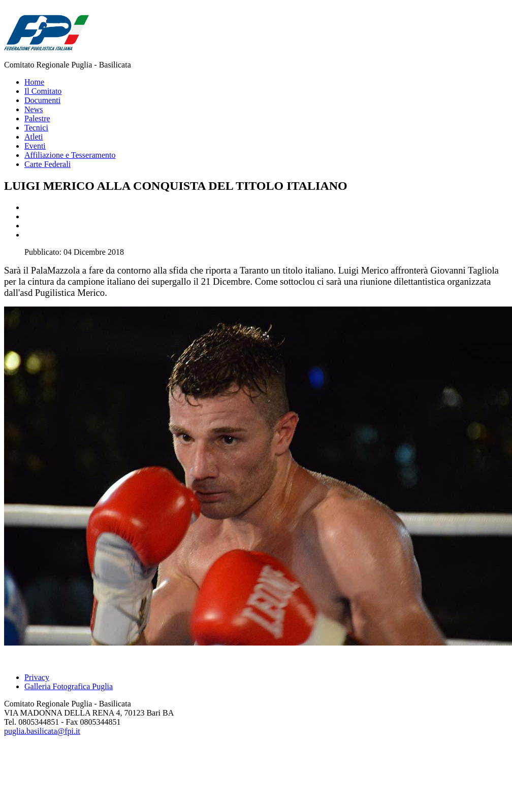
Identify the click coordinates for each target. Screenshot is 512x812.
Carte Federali (47, 164)
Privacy (37, 677)
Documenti (42, 100)
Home (34, 82)
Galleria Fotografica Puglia (69, 686)
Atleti (34, 137)
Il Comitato (43, 91)
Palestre (37, 119)
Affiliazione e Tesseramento (70, 155)
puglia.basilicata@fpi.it (42, 731)
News (34, 109)
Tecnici (36, 128)
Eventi (35, 146)
